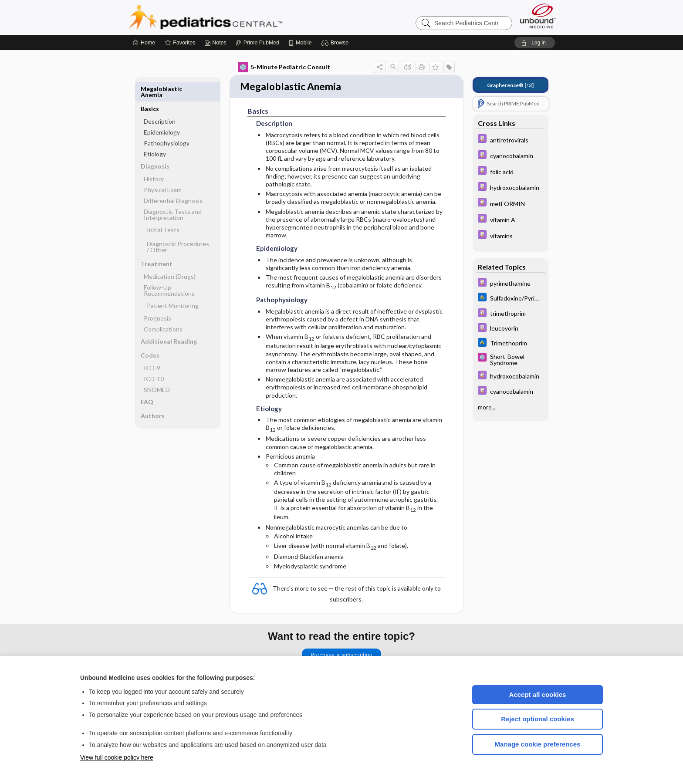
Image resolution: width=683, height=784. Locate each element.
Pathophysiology (167, 123)
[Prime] (257, 43)
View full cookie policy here (117, 757)
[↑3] (510, 85)
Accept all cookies (538, 694)
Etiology (155, 134)
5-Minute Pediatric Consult (284, 67)
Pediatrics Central (237, 17)
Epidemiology (162, 112)
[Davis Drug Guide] (511, 140)
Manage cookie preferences (538, 744)
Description (160, 101)
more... (487, 406)
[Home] (144, 43)
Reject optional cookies (538, 719)
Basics (150, 89)
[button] (336, 43)
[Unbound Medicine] (538, 16)
